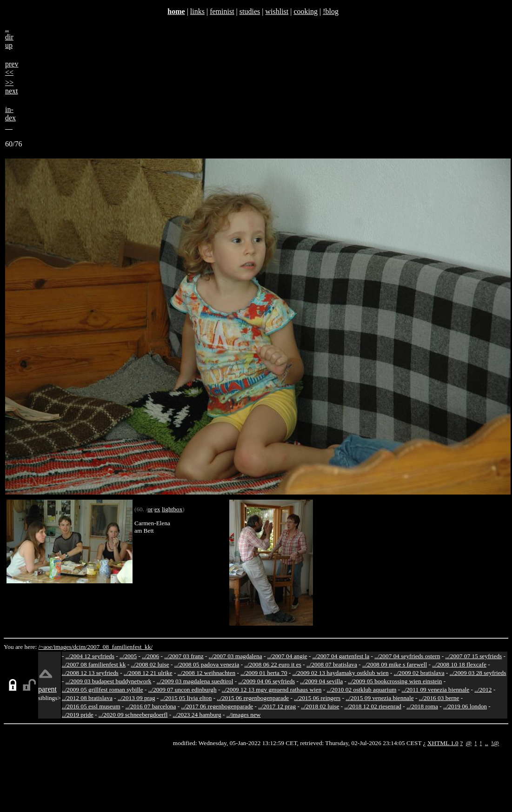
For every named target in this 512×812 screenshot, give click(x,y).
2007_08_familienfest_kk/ (120, 647)
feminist (222, 11)
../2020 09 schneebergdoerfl (133, 715)
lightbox (172, 509)
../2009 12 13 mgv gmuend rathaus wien (272, 690)
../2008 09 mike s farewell (395, 664)
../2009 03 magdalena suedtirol (195, 681)
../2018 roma (422, 706)
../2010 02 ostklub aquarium (362, 690)
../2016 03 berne (439, 698)
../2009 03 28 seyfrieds (478, 673)
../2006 (150, 656)
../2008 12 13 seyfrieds (90, 673)
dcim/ (80, 647)
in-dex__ (10, 118)
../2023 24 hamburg (197, 715)
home (176, 11)
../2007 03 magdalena (236, 656)
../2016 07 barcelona (151, 706)
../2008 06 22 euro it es (273, 664)
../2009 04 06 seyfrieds (266, 681)
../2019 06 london (465, 706)
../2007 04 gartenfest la (341, 656)
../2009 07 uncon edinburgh (183, 690)
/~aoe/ (46, 647)
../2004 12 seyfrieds (90, 656)
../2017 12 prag (277, 706)
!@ (495, 743)
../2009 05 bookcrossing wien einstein (395, 681)
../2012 (483, 690)
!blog (331, 11)
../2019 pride (78, 715)
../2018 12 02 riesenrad (373, 706)
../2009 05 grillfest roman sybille (103, 690)
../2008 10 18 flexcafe (459, 664)
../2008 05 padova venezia (207, 664)
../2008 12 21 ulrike (148, 673)
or (150, 509)
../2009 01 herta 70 (264, 673)
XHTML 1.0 (443, 743)
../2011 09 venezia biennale (436, 690)
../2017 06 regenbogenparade (217, 706)
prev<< (12, 68)
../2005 (128, 656)
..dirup (9, 37)
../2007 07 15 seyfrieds (473, 656)
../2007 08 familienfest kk (94, 664)
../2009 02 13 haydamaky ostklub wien (341, 673)
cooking (306, 11)
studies (250, 11)
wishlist (277, 11)
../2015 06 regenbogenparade (253, 698)
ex (157, 509)
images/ (63, 647)
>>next (12, 87)
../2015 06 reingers (317, 698)
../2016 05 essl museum (91, 706)
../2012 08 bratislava (87, 698)
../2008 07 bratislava (332, 664)
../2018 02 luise (320, 706)
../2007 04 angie (287, 656)
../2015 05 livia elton (186, 698)
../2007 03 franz (184, 656)
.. (487, 743)
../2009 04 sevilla (321, 681)
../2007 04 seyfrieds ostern (407, 656)
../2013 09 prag (136, 698)
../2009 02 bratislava (419, 673)
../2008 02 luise (150, 664)
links (197, 11)
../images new (244, 715)
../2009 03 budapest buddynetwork (109, 681)
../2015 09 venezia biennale (379, 698)
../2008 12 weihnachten (206, 673)
